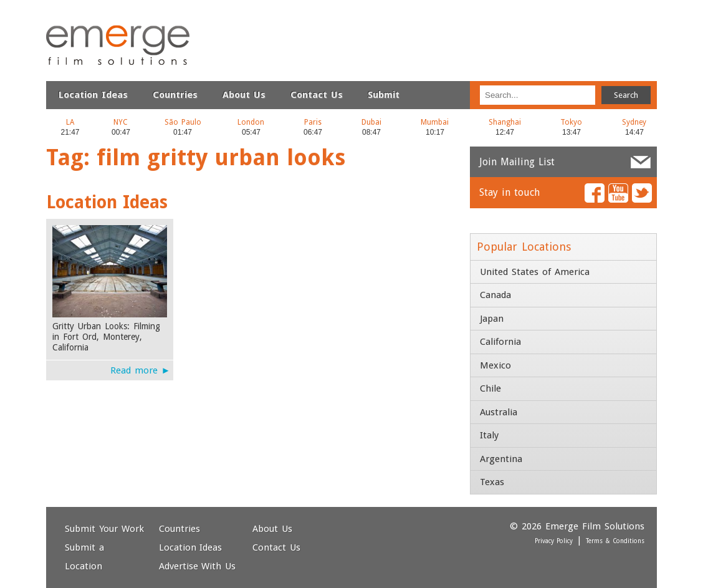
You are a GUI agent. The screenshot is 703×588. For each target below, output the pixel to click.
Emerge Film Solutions (87, 24)
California (500, 342)
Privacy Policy (554, 541)
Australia (499, 412)
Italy (489, 435)
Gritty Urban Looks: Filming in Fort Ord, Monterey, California (106, 337)
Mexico (495, 365)
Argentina (501, 459)
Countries (175, 95)
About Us (244, 95)
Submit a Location (84, 557)
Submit (384, 95)
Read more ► (141, 370)
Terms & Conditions (615, 541)
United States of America (535, 272)
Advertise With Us (198, 566)
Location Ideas (93, 95)
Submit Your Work (104, 529)
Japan (492, 319)
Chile (490, 388)
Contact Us (317, 95)
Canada (495, 295)
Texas (492, 482)
